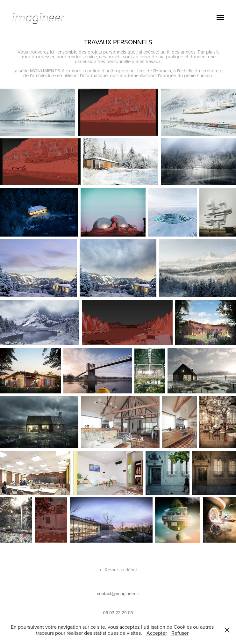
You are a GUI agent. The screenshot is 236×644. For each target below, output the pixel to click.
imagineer (39, 17)
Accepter (157, 633)
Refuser (180, 633)
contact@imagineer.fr (118, 594)
